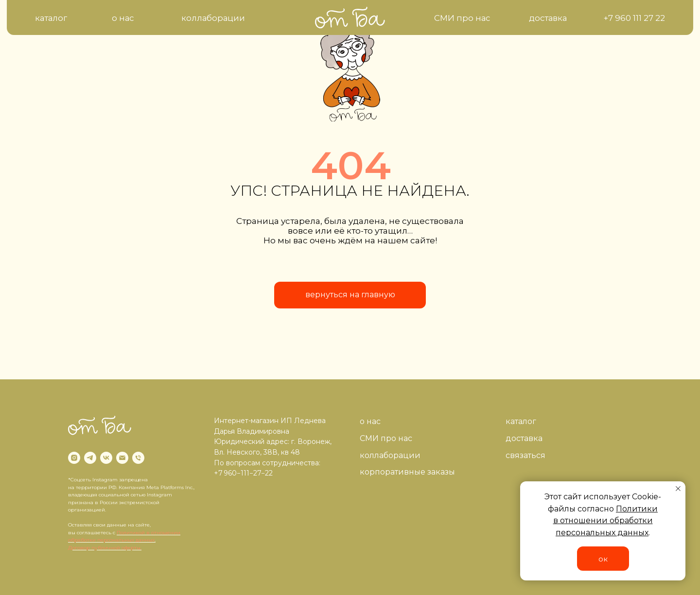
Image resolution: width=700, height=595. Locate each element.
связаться (525, 455)
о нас (370, 421)
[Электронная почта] (122, 458)
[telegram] (90, 458)
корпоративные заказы (407, 472)
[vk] (106, 458)
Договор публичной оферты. (105, 548)
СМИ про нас (386, 438)
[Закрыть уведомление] (678, 489)
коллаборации (390, 455)
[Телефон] (138, 458)
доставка (524, 438)
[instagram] (74, 458)
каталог (521, 421)
